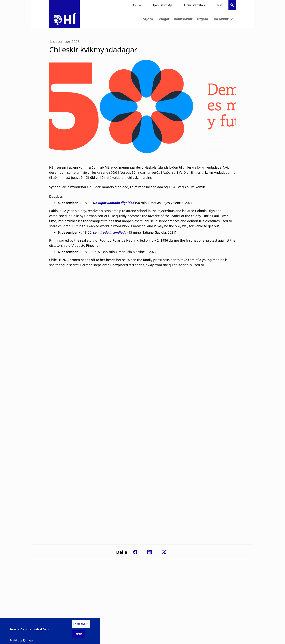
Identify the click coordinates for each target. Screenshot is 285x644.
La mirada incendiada (110, 232)
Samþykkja (81, 624)
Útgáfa (202, 19)
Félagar (163, 19)
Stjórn (148, 19)
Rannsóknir (183, 19)
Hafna (78, 634)
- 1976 (98, 252)
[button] (232, 6)
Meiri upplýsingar (22, 640)
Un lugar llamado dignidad (114, 203)
